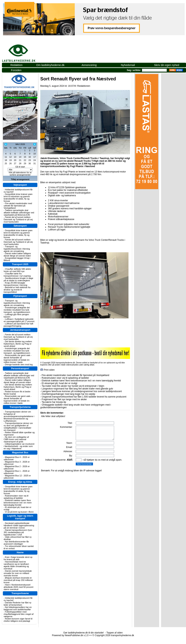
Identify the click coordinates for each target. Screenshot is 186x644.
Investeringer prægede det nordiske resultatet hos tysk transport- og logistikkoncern (17, 310)
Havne (20, 552)
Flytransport (20, 296)
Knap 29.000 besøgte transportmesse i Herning (15, 284)
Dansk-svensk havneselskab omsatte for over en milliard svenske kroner (18, 573)
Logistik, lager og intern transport (20, 517)
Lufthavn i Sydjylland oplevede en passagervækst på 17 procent (19, 320)
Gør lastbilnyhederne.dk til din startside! (84, 633)
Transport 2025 (20, 264)
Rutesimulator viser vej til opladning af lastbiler (16, 497)
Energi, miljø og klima (20, 482)
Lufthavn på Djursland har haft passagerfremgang (18, 325)
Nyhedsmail (128, 65)
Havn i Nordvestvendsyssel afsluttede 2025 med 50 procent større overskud (19, 587)
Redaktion (16, 65)
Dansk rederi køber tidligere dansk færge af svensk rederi (17, 255)
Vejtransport (20, 185)
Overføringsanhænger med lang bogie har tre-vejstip (68, 394)
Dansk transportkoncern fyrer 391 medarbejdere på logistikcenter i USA (18, 532)
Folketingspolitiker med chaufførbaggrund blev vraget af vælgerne (19, 614)
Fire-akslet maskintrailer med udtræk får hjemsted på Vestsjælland (18, 206)
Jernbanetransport (20, 330)
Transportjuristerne (20, 407)
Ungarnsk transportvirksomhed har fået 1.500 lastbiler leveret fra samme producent (84, 397)
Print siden (49, 370)
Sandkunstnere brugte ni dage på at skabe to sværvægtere (18, 279)
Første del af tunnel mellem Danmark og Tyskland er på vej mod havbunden (18, 219)
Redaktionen (84, 86)
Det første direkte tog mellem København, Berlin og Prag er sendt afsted (18, 344)
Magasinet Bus (20, 453)
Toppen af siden (115, 633)
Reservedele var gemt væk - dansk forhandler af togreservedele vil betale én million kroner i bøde (18, 359)
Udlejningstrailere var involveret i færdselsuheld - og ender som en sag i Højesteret (19, 446)
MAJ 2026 (20, 144)
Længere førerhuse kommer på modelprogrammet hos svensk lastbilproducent (82, 391)
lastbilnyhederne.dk (23, 51)
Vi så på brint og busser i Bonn (19, 512)
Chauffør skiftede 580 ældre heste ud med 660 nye (17, 270)
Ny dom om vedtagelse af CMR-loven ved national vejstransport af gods (16, 439)
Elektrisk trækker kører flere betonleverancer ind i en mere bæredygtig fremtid (18, 503)
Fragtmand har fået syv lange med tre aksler (64, 399)
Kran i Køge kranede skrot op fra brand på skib (18, 558)
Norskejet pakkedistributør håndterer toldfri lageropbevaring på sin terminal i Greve (19, 525)
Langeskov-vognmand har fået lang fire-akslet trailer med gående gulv (77, 389)
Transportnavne (20, 593)
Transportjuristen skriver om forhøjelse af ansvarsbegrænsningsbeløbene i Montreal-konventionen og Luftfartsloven (19, 416)
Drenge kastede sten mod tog (19, 364)
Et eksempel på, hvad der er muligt (59, 383)
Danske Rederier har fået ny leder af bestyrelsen (17, 604)
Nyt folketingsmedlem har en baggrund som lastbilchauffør (18, 608)
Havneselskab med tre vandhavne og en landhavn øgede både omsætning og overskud (16, 565)
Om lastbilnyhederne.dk (50, 65)
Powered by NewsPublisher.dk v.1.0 (70, 635)
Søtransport (20, 226)
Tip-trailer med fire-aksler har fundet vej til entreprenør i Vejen (73, 386)
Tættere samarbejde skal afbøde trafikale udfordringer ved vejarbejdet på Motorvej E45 (19, 213)
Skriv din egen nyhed (167, 65)
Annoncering (89, 65)
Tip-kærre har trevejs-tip (54, 402)
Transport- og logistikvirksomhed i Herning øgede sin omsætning (17, 249)
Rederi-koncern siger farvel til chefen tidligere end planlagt (18, 620)
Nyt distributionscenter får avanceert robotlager (16, 543)
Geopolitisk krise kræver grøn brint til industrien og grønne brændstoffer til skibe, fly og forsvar (18, 198)
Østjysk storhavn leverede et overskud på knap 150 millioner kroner (18, 580)
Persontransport (20, 369)
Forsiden (16, 70)
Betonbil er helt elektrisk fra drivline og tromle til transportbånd (17, 290)
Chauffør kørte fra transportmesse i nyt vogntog (17, 275)
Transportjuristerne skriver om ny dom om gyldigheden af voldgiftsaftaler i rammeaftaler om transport (18, 427)
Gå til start (20, 167)
